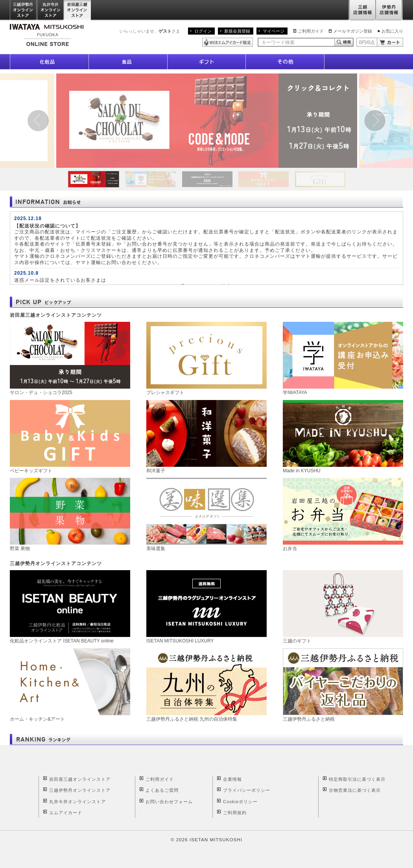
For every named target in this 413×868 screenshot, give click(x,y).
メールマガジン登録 (353, 31)
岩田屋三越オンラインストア (78, 10)
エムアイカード (66, 813)
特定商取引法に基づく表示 (357, 779)
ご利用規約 (235, 813)
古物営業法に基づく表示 (355, 790)
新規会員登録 (237, 31)
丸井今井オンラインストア (51, 10)
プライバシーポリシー (247, 790)
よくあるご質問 (162, 790)
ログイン (203, 31)
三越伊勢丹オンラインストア (24, 10)
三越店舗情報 (362, 10)
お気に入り (392, 31)
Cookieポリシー (240, 802)
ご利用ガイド (311, 31)
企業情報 (232, 779)
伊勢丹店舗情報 (389, 10)
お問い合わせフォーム (169, 802)
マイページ (274, 31)
